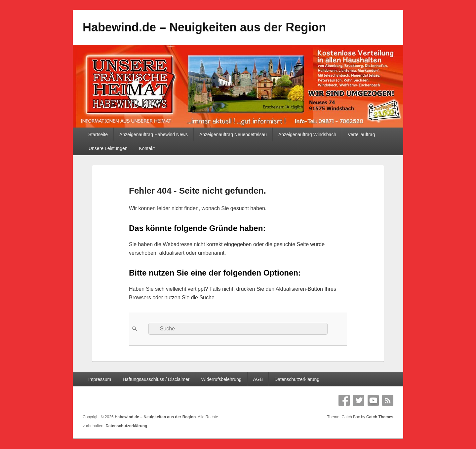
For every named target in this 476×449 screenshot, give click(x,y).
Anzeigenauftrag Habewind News (154, 134)
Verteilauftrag (361, 134)
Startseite (98, 134)
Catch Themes (380, 417)
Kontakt (147, 148)
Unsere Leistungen (108, 148)
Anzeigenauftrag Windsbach (307, 134)
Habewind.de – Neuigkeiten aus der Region (204, 27)
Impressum (100, 379)
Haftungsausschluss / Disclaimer (156, 379)
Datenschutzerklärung (297, 379)
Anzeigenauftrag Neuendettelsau (233, 134)
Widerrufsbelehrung (221, 379)
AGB (258, 379)
